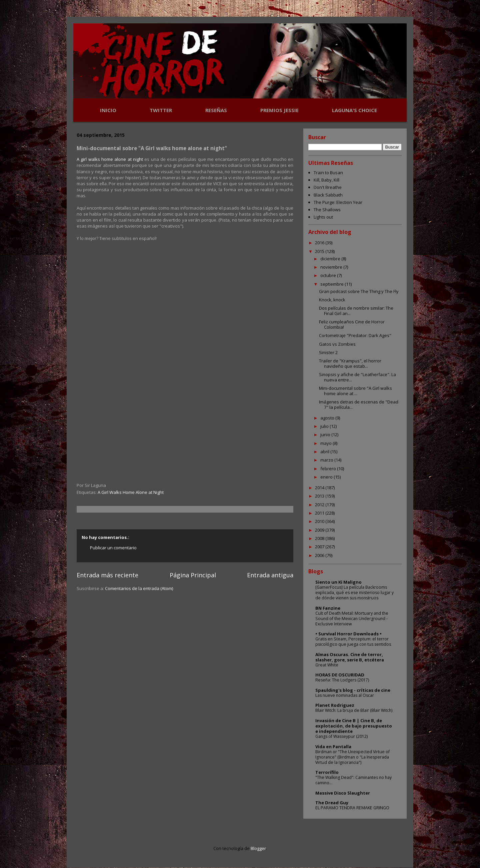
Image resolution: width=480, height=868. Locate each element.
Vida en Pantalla (333, 747)
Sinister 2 (328, 352)
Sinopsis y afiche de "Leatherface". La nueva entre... (357, 377)
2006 (320, 555)
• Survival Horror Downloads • (348, 634)
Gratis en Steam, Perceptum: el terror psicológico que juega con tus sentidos (353, 642)
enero (327, 477)
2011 (320, 513)
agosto (328, 418)
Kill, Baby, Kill (326, 180)
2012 (320, 505)
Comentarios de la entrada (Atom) (139, 588)
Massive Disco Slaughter (343, 793)
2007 (320, 547)
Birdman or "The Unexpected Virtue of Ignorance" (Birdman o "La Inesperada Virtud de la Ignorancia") (352, 757)
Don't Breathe (328, 187)
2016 (320, 243)
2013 (320, 496)
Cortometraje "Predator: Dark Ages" (355, 335)
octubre (329, 275)
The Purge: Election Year (338, 202)
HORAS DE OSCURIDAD (340, 675)
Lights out (323, 217)
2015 (320, 251)
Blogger (258, 848)
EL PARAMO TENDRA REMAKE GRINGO (352, 808)
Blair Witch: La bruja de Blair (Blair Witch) (354, 710)
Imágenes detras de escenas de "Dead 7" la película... (359, 404)
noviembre (332, 267)
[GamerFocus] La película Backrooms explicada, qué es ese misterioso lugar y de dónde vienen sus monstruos (354, 593)
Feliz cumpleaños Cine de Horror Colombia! (352, 324)
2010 (320, 521)
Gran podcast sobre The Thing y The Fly (359, 291)
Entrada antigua (270, 575)
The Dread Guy (332, 803)
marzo (327, 460)
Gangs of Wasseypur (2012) (341, 736)
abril (325, 452)
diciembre (331, 259)
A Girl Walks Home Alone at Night (131, 492)
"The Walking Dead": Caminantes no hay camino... (353, 780)
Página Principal (193, 575)
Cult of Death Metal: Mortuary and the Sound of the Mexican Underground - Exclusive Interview (352, 619)
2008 (320, 538)
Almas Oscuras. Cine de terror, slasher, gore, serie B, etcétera (350, 657)
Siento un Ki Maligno (338, 582)
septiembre (332, 284)
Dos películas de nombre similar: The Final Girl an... (356, 311)
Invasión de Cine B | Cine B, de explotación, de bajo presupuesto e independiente (354, 726)
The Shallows (327, 210)
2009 (320, 530)
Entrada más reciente (107, 575)
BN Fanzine (328, 608)
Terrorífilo (327, 772)
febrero (329, 469)
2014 (320, 488)
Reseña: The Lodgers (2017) (342, 680)
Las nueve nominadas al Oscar (345, 695)
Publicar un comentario (113, 548)
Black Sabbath (328, 195)
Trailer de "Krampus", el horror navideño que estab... (350, 363)
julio (325, 426)
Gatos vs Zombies (337, 344)
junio (326, 435)
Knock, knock (332, 300)
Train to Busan (328, 173)
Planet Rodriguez (335, 705)
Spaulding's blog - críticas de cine (353, 690)
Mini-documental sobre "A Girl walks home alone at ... (355, 391)
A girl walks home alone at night (110, 159)
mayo (326, 443)
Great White (327, 665)
